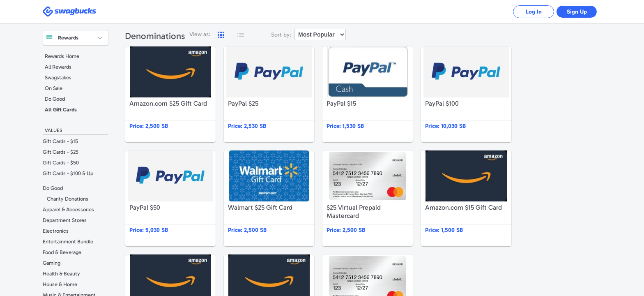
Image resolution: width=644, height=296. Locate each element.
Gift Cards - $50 (61, 163)
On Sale (54, 88)
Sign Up (577, 12)
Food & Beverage (62, 252)
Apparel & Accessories (68, 209)
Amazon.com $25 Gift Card (170, 94)
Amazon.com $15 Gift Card (466, 198)
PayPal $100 (466, 94)
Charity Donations (68, 199)
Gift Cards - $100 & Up (68, 173)
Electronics (56, 231)
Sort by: (281, 35)
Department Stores (65, 220)
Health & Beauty (61, 274)
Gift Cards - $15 (60, 141)
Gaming (52, 263)
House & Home (60, 284)
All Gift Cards (61, 110)
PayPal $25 (269, 94)
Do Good (55, 99)
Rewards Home (62, 56)
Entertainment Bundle (68, 242)
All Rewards (58, 67)
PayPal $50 (170, 198)
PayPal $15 (368, 94)
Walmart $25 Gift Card (269, 198)
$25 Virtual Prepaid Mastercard (368, 198)
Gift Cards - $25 (61, 152)
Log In (534, 12)
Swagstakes (58, 77)
